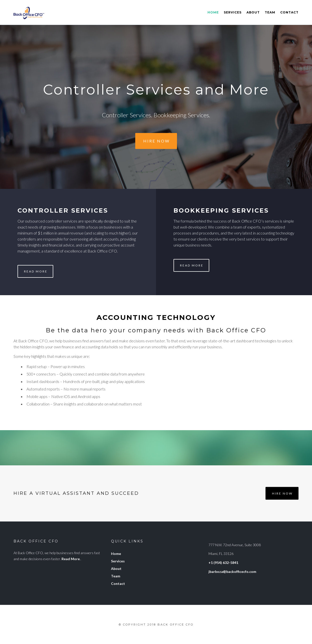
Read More (36, 271)
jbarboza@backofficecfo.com (232, 572)
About (253, 12)
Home (213, 12)
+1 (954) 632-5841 (223, 563)
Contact (289, 12)
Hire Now (156, 141)
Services (233, 12)
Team (270, 12)
